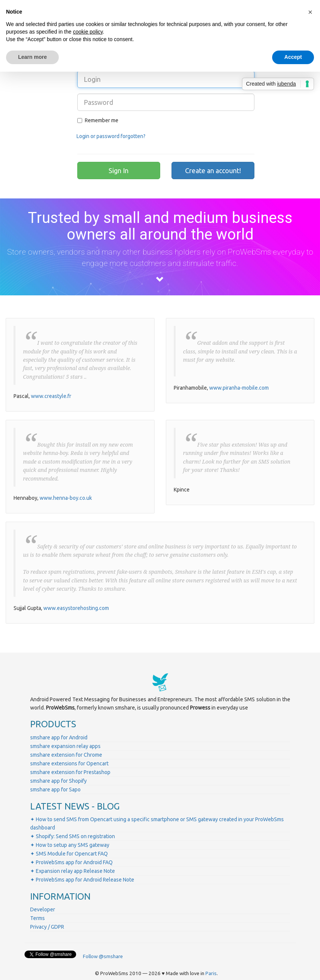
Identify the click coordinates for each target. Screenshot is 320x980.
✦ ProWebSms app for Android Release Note (82, 880)
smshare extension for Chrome (66, 755)
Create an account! (213, 171)
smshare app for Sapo (55, 790)
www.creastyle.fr (51, 396)
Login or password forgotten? (111, 136)
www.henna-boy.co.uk (66, 498)
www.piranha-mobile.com (239, 388)
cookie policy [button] (88, 32)
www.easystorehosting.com (76, 608)
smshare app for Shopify (58, 781)
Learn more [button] (32, 57)
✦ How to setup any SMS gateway (70, 845)
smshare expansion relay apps (65, 746)
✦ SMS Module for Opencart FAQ (69, 854)
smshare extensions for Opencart (69, 763)
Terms (38, 918)
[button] (310, 12)
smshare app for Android (59, 737)
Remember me (98, 120)
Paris (211, 973)
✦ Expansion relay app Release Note (73, 871)
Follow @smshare (103, 956)
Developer (43, 909)
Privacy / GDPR (47, 927)
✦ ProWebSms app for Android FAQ (71, 862)
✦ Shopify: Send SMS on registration (73, 836)
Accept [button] (293, 57)
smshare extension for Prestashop (70, 772)
